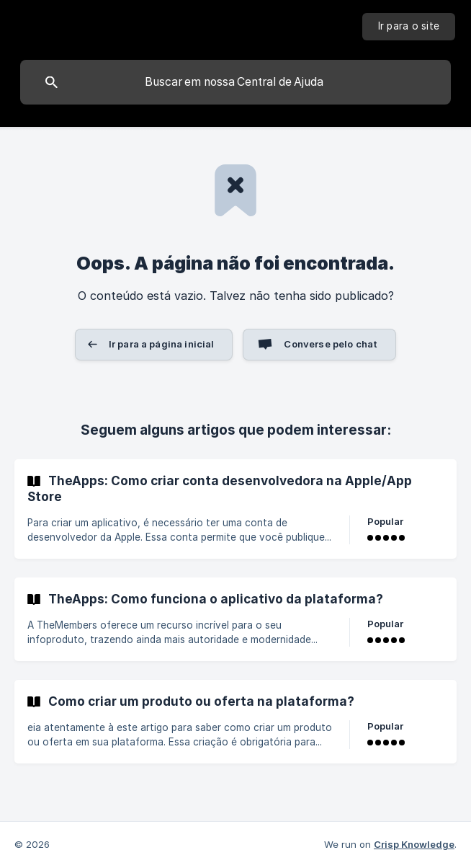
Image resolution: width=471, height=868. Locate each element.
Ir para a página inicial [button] (162, 344)
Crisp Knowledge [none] (414, 844)
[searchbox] (235, 82)
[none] (409, 27)
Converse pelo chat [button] (331, 344)
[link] (235, 509)
